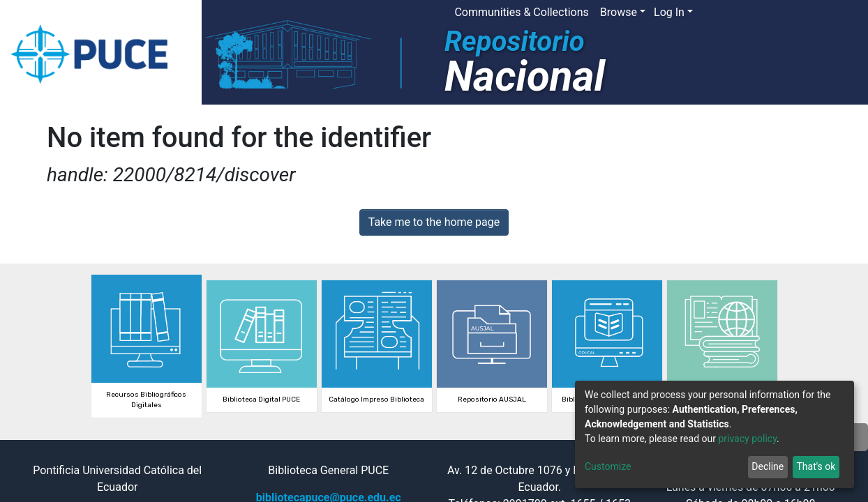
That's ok (816, 466)
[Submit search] (754, 13)
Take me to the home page (434, 222)
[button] (733, 13)
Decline (768, 466)
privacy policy (747, 439)
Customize (608, 466)
